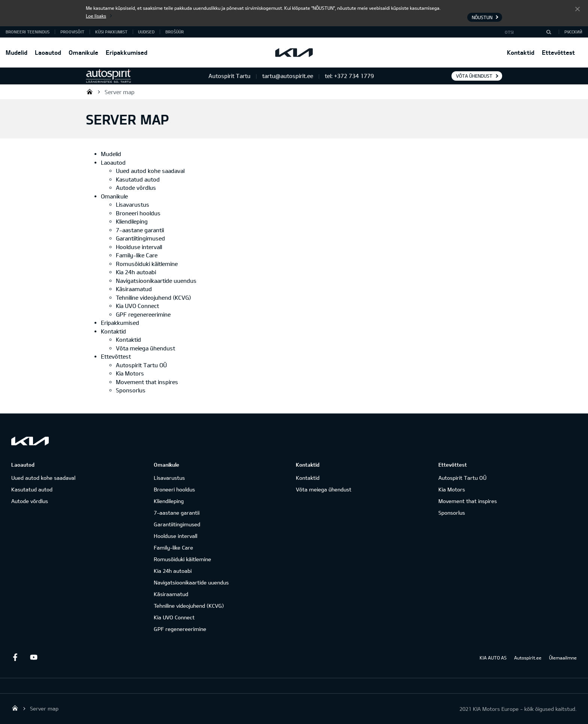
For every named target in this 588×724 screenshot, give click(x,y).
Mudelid (16, 52)
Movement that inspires (147, 382)
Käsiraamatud (134, 289)
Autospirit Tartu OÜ (90, 92)
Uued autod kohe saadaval (150, 171)
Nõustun (577, 9)
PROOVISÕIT (72, 32)
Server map (120, 92)
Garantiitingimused (140, 238)
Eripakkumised (127, 52)
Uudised (146, 32)
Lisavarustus (133, 204)
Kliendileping (132, 221)
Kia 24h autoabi (136, 272)
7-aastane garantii (140, 230)
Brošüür (175, 32)
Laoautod (48, 52)
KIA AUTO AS (493, 658)
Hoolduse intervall (139, 247)
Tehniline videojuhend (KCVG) (153, 297)
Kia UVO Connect (137, 306)
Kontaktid (521, 52)
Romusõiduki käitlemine (147, 264)
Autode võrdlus (136, 188)
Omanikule (83, 52)
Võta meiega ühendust (145, 348)
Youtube (34, 657)
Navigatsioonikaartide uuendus (156, 281)
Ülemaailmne (563, 658)
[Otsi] (549, 32)
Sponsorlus (131, 390)
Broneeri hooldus (138, 213)
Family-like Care (137, 255)
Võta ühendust (474, 76)
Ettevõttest (558, 52)
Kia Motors (130, 373)
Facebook (15, 657)
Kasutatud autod (138, 179)
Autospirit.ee (528, 658)
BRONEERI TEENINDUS (28, 32)
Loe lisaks (96, 16)
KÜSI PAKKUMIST (111, 32)
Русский (573, 32)
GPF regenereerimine (143, 314)
